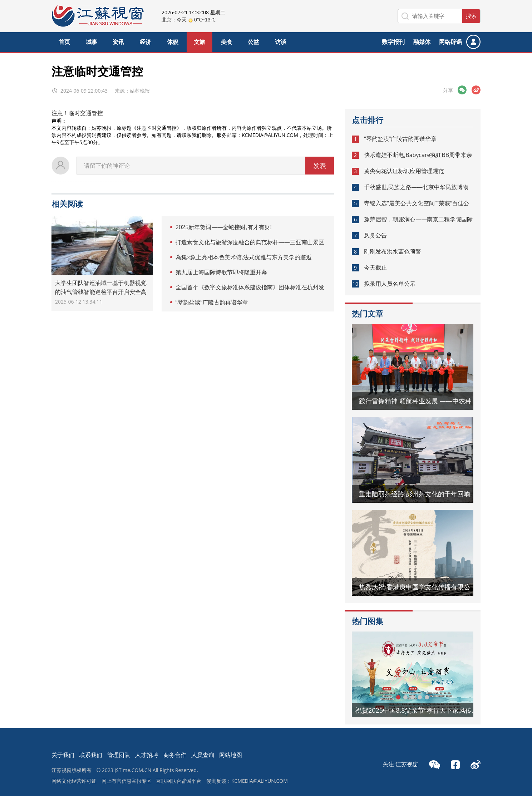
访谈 (281, 42)
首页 (64, 42)
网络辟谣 (450, 42)
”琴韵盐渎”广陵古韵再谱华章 (212, 302)
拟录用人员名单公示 (390, 284)
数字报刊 (393, 42)
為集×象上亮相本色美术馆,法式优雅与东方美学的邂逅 (244, 257)
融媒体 (422, 42)
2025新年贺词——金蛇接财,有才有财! (224, 227)
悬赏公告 (375, 235)
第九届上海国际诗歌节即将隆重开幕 (221, 272)
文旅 (199, 42)
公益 (253, 42)
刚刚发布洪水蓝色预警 (393, 251)
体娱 (173, 42)
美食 (227, 42)
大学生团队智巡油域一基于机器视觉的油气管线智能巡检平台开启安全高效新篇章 (101, 292)
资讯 (118, 42)
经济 (146, 42)
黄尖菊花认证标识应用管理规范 (404, 171)
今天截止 (375, 267)
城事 (92, 42)
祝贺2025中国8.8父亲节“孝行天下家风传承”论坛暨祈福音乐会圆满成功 (418, 710)
